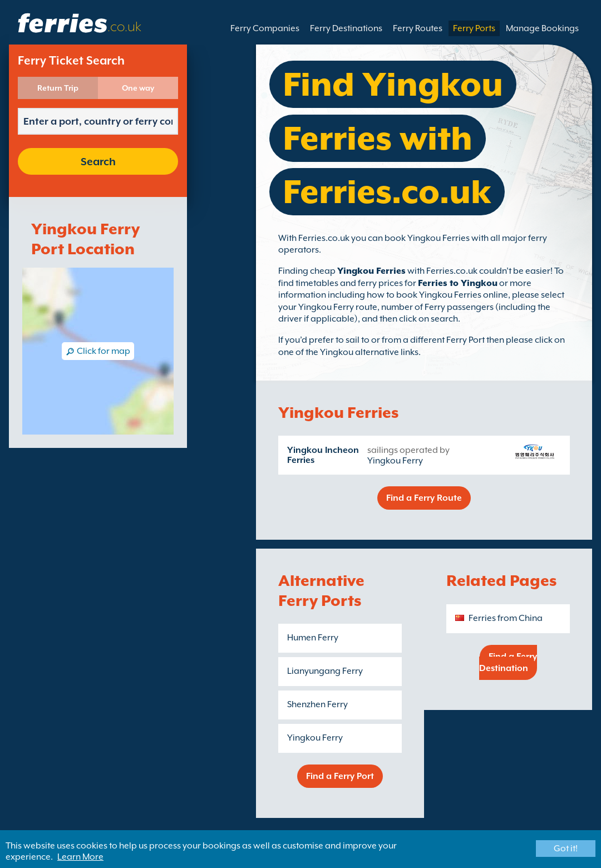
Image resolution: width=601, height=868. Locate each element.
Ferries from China (506, 618)
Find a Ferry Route (424, 498)
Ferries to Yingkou (458, 283)
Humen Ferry (313, 638)
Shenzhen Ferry (317, 704)
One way (138, 88)
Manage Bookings (542, 28)
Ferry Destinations (346, 28)
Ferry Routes (418, 28)
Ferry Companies (265, 28)
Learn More (80, 857)
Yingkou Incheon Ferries (323, 455)
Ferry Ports (474, 28)
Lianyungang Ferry (325, 671)
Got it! (566, 849)
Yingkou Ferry (395, 461)
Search (98, 161)
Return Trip (58, 88)
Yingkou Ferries (371, 271)
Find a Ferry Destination (508, 662)
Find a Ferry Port (340, 776)
